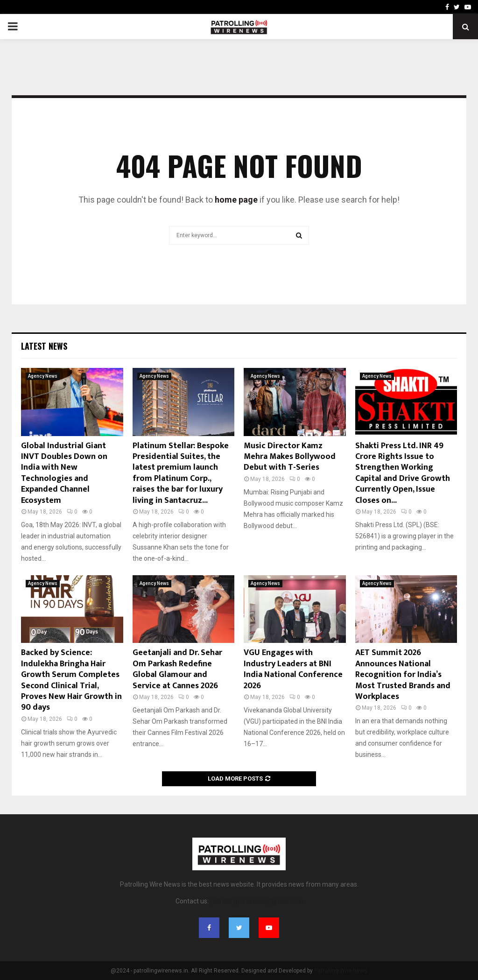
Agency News (43, 376)
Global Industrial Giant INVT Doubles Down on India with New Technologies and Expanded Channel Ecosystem (64, 473)
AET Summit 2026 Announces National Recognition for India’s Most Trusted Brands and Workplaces (403, 675)
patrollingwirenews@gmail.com (257, 901)
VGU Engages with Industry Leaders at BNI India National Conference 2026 (293, 669)
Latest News (44, 346)
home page (236, 200)
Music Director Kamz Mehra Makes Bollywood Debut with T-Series (290, 457)
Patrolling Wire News (341, 971)
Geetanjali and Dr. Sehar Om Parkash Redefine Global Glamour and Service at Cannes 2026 (177, 669)
